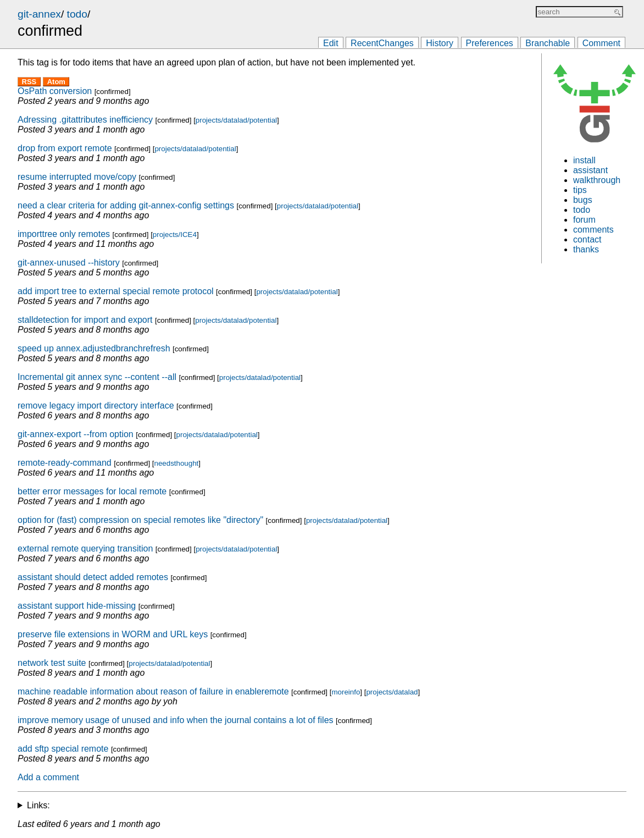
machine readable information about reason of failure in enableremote (153, 691)
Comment (601, 43)
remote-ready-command (65, 463)
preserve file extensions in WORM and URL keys (113, 634)
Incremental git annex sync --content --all (97, 377)
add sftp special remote (63, 749)
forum (584, 220)
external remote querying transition (85, 548)
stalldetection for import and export (85, 320)
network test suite (52, 663)
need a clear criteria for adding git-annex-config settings (126, 205)
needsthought (177, 463)
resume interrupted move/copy (77, 177)
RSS (29, 82)
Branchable (548, 43)
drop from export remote (65, 148)
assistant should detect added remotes (93, 577)
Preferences (490, 43)
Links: (38, 805)
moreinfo (346, 692)
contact (587, 239)
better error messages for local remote (92, 491)
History (440, 43)
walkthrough (597, 180)
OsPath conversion (55, 91)
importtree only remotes (64, 234)
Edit (331, 43)
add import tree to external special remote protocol (116, 291)
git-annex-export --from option (76, 434)
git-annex (39, 14)
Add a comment (48, 777)
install (584, 160)
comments (593, 230)
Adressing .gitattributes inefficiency (85, 120)
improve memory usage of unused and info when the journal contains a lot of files (176, 720)
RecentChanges (382, 43)
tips (580, 190)
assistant (590, 170)
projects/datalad (392, 692)
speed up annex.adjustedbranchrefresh (94, 348)
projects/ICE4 (175, 235)
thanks (586, 249)
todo (77, 14)
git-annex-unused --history (69, 263)
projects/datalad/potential (236, 120)
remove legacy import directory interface (96, 406)
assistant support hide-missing (77, 606)
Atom (56, 82)
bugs (583, 200)
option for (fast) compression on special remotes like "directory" (140, 520)
